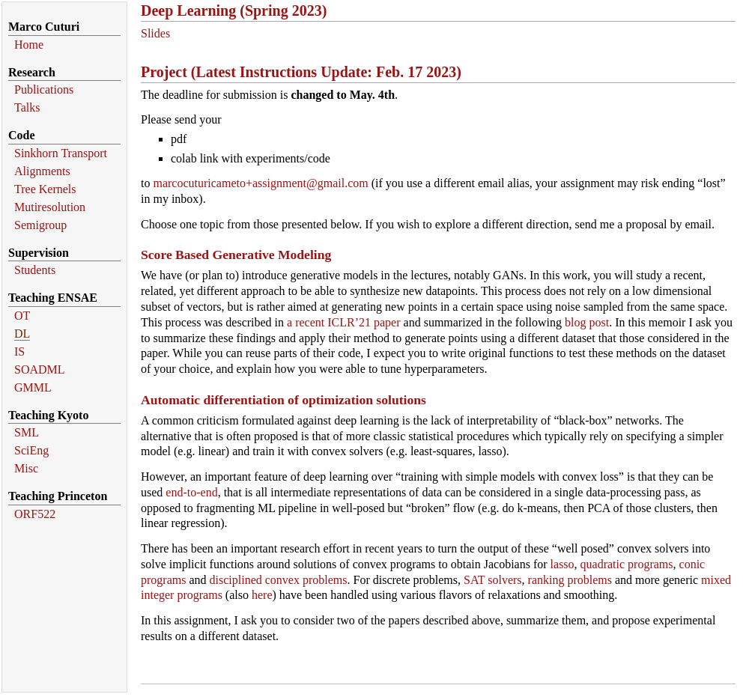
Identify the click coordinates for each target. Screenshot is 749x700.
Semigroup (40, 225)
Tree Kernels (45, 189)
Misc (26, 468)
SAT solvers (493, 580)
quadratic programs (627, 564)
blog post (587, 322)
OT (22, 316)
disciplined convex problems (279, 580)
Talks (27, 107)
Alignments (42, 171)
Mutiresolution (50, 207)
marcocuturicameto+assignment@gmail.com (260, 183)
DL (22, 334)
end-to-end (191, 492)
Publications (44, 89)
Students (35, 270)
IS (19, 351)
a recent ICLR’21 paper (343, 322)
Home (29, 45)
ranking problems (570, 580)
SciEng (31, 450)
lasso (562, 564)
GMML (33, 387)
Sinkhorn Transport (61, 153)
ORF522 (35, 514)
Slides (155, 33)
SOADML (40, 369)
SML (27, 432)
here (262, 595)
